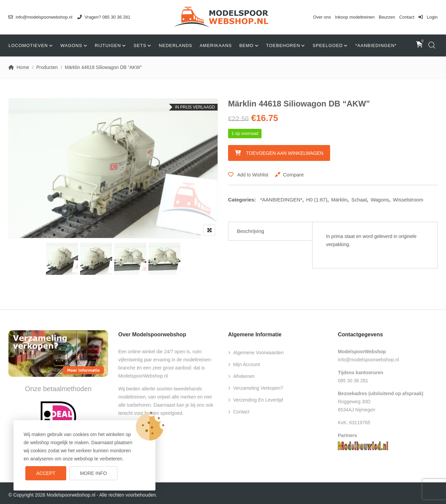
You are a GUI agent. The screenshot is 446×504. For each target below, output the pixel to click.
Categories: (242, 200)
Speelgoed (328, 45)
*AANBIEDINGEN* (376, 45)
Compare (293, 175)
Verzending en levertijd (258, 400)
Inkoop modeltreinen (355, 17)
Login (428, 17)
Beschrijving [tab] (251, 231)
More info (93, 473)
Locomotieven (28, 45)
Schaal (359, 200)
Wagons (71, 45)
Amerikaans (216, 45)
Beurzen (387, 17)
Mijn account (246, 364)
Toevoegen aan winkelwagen (285, 153)
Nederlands (176, 45)
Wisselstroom (408, 200)
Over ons (322, 17)
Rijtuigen (108, 45)
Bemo (246, 45)
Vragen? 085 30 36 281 (104, 17)
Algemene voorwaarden (258, 353)
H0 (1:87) (317, 200)
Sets (140, 45)
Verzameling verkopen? (258, 388)
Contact (407, 17)
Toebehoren (283, 45)
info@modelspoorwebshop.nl (40, 17)
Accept (46, 473)
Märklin (339, 200)
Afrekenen (244, 376)
